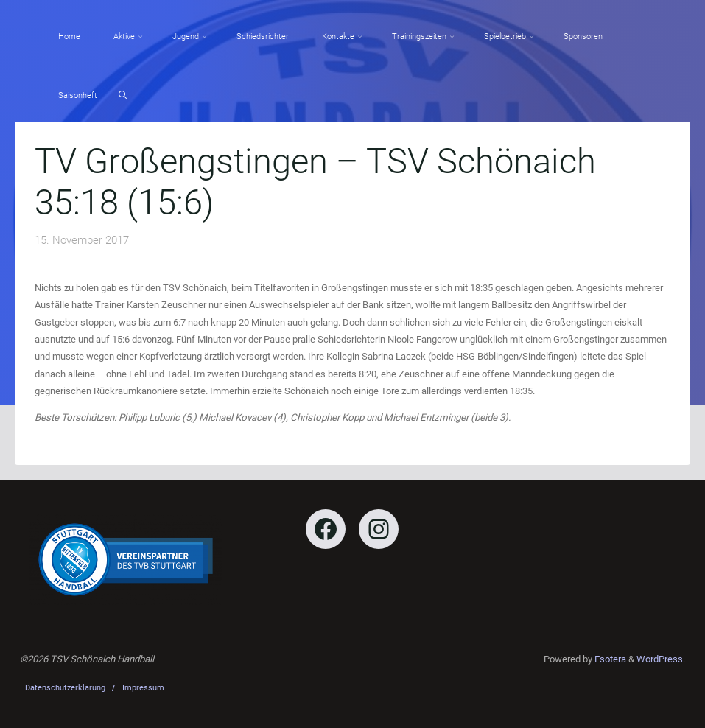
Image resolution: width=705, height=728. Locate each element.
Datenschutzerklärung (65, 688)
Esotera (609, 659)
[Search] (122, 95)
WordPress (660, 659)
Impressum (143, 688)
